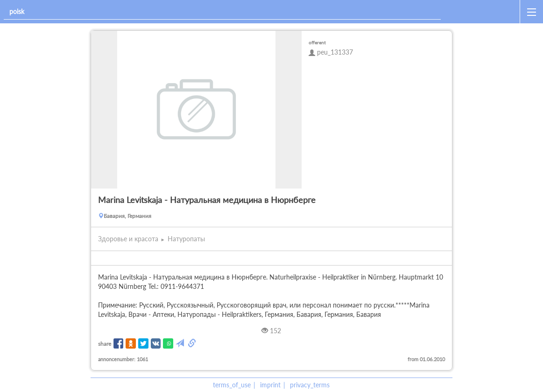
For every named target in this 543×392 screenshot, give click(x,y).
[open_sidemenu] (531, 12)
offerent (317, 42)
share (105, 344)
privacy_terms (310, 385)
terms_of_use (232, 385)
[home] (482, 12)
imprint (270, 385)
